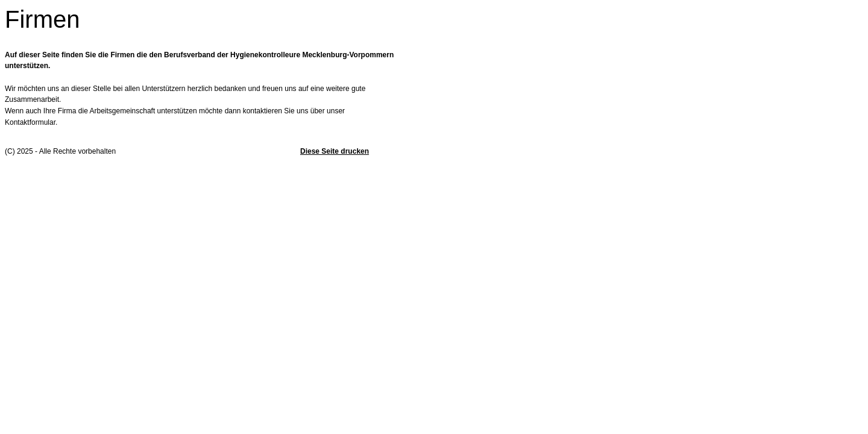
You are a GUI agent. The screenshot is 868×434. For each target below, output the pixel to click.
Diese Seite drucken (335, 151)
